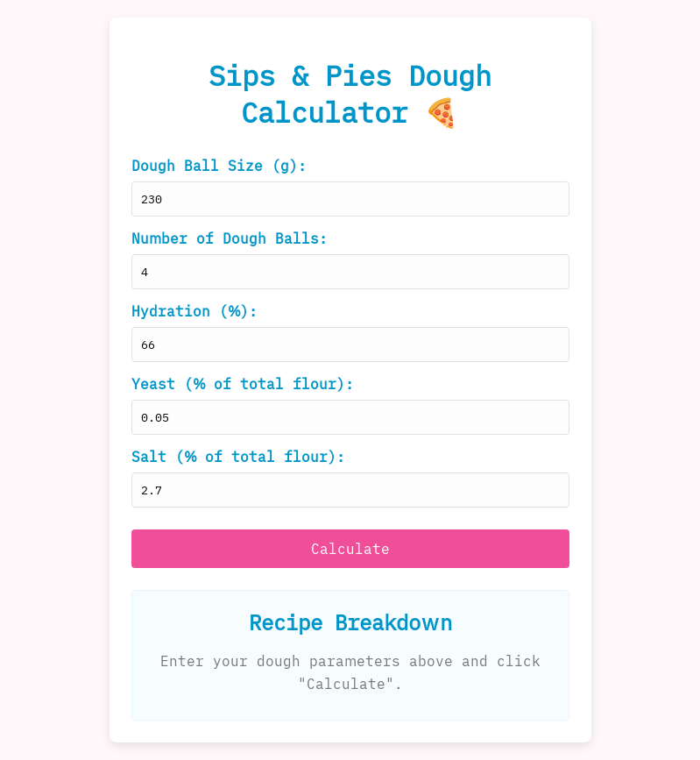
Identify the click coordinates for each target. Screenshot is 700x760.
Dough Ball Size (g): (219, 166)
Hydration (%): (194, 311)
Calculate (350, 549)
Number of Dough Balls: (230, 238)
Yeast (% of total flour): (243, 384)
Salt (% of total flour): (238, 457)
